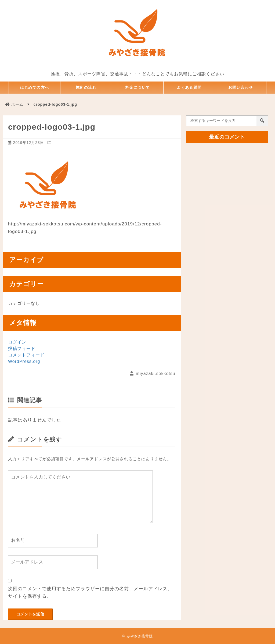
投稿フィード (22, 348)
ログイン (17, 342)
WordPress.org (24, 361)
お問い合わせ (241, 88)
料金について (138, 88)
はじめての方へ (35, 88)
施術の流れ (86, 88)
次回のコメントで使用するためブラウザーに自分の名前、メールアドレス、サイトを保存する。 (90, 593)
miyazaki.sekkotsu (156, 374)
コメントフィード (26, 355)
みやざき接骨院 (140, 636)
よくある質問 (189, 88)
